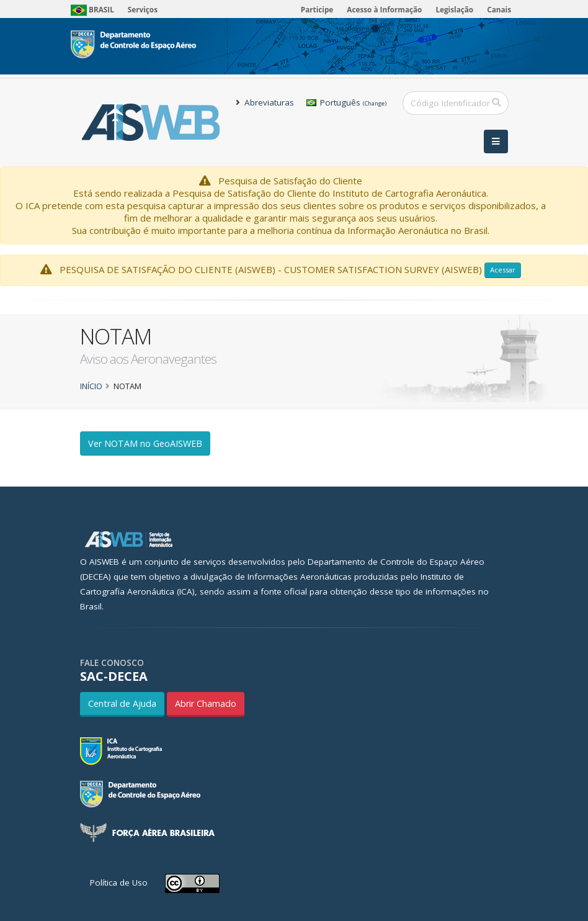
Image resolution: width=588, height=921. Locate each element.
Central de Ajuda (122, 703)
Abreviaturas (265, 102)
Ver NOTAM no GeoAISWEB (145, 443)
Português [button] (346, 102)
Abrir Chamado (206, 703)
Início (91, 386)
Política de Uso (119, 883)
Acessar (503, 270)
